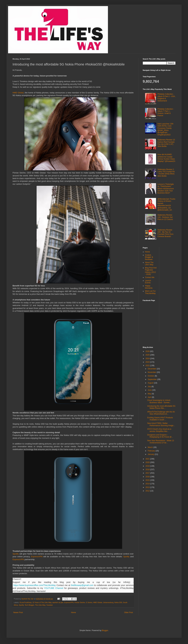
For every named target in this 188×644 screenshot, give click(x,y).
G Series (89, 602)
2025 (148, 355)
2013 (148, 487)
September (152, 379)
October (151, 376)
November (152, 372)
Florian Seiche (80, 602)
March (150, 447)
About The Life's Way (149, 264)
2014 (148, 484)
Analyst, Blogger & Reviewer (149, 257)
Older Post (129, 612)
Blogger (105, 630)
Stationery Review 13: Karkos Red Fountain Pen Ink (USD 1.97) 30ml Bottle (166, 143)
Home (74, 612)
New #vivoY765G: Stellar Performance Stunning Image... (161, 424)
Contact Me (150, 277)
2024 (148, 359)
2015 (148, 480)
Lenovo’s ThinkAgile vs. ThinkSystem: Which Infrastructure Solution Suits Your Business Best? (166, 189)
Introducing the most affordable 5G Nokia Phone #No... (161, 407)
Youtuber (50, 605)
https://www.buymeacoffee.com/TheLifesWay (35, 585)
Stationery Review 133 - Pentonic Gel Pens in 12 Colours (165, 217)
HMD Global (18, 93)
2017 (148, 473)
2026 (148, 351)
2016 (148, 477)
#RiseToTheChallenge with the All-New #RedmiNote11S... (161, 413)
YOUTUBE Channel (54, 588)
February (152, 451)
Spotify (16, 554)
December (152, 369)
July (150, 387)
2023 (148, 362)
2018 (148, 470)
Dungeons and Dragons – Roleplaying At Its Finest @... (160, 436)
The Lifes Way (40, 605)
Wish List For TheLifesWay (150, 292)
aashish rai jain (58, 602)
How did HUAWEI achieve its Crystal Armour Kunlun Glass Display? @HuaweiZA (166, 158)
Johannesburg (108, 602)
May (150, 394)
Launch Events (148, 282)
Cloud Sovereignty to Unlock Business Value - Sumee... (159, 401)
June (150, 390)
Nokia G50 (118, 602)
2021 (148, 459)
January (151, 454)
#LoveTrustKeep (25, 602)
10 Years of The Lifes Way (42, 602)
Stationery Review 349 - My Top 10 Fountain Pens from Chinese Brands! (165, 233)
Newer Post (18, 612)
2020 (148, 462)
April (150, 397)
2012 (148, 491)
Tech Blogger (29, 605)
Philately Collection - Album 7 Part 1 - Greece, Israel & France (166, 112)
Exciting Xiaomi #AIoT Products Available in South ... (160, 419)
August (151, 383)
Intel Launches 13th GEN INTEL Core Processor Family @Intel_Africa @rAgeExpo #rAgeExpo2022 (165, 129)
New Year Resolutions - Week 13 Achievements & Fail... (161, 442)
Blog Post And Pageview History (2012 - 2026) (151, 271)
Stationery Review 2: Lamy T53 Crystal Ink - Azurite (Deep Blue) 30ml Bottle (166, 173)
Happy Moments (149, 287)
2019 (148, 466)
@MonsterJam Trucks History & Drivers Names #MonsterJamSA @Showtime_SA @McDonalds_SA (166, 204)
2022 (148, 366)
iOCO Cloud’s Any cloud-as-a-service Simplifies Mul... (159, 430)
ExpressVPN (37, 557)
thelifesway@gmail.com (82, 585)
